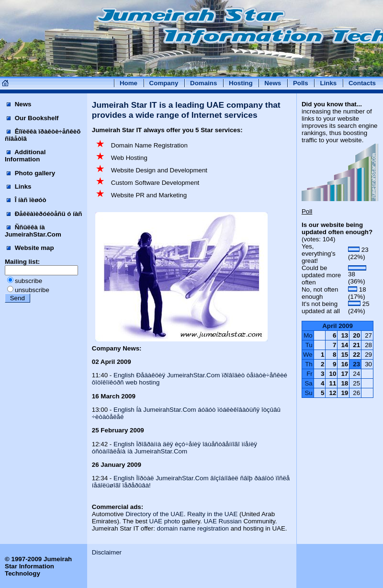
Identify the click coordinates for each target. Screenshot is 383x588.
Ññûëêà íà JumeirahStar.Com (33, 231)
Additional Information (25, 156)
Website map (30, 248)
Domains (203, 83)
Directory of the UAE (154, 514)
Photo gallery (31, 173)
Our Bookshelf (33, 118)
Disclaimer (107, 552)
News (273, 83)
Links (328, 83)
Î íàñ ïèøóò (27, 200)
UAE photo (165, 521)
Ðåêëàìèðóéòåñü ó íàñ (44, 214)
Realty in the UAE (212, 514)
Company (164, 83)
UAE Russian (222, 521)
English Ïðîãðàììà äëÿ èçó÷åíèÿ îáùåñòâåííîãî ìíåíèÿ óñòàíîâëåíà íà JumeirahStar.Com (175, 448)
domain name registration (193, 528)
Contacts (362, 83)
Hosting (241, 83)
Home (129, 83)
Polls (301, 83)
